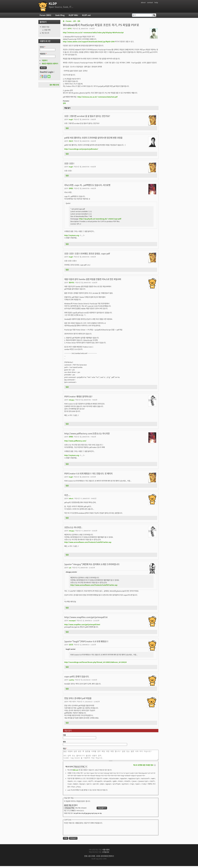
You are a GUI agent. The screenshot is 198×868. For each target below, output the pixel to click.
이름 (64, 735)
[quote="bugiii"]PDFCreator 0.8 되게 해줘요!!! (86, 641)
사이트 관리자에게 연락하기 (105, 858)
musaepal (72, 620)
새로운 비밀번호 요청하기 (50, 64)
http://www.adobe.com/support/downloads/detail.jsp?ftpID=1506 (89, 42)
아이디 (42, 47)
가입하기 (45, 60)
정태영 (71, 188)
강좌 (79, 21)
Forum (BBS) (45, 15)
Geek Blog (60, 15)
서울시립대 (106, 852)
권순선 (71, 141)
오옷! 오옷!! (69, 163)
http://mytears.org (72, 235)
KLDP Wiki (73, 15)
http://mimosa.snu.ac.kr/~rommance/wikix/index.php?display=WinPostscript (93, 32)
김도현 (71, 645)
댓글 (65, 749)
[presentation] (84, 831)
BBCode (76, 772)
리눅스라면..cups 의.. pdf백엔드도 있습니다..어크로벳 (87, 185)
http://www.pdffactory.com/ (75, 441)
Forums (69, 21)
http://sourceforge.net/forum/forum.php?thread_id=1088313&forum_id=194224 (95, 662)
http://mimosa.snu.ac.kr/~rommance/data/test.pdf (97, 97)
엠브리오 (72, 282)
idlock (71, 498)
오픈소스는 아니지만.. (73, 527)
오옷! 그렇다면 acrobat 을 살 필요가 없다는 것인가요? (87, 116)
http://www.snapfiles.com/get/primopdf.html (82, 624)
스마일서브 (106, 854)
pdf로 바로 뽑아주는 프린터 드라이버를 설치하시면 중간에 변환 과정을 (93, 138)
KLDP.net (86, 15)
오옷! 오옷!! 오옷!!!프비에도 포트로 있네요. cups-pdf (87, 254)
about (143, 2)
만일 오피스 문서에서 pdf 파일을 (78, 698)
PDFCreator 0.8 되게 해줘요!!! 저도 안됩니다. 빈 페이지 (88, 473)
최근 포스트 (45, 33)
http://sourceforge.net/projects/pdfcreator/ (81, 149)
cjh (70, 568)
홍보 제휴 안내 (54, 85)
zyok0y (71, 680)
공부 (75, 21)
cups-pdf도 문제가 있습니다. (77, 676)
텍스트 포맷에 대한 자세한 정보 (143, 767)
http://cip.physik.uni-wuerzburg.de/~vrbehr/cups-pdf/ (100, 219)
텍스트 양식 (69, 769)
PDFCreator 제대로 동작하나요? (78, 396)
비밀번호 (43, 54)
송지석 (69, 28)
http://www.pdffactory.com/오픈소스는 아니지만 (87, 433)
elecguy (72, 400)
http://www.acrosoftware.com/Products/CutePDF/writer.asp (88, 542)
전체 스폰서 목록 (90, 858)
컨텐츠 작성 (45, 27)
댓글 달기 (67, 108)
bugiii (71, 119)
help (156, 2)
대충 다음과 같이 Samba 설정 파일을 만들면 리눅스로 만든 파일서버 (93, 279)
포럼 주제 (47, 30)
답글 (67, 128)
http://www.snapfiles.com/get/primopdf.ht (86, 617)
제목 (64, 742)
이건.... (67, 495)
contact (150, 2)
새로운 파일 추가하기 (71, 807)
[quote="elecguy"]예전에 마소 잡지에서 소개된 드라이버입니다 (92, 564)
